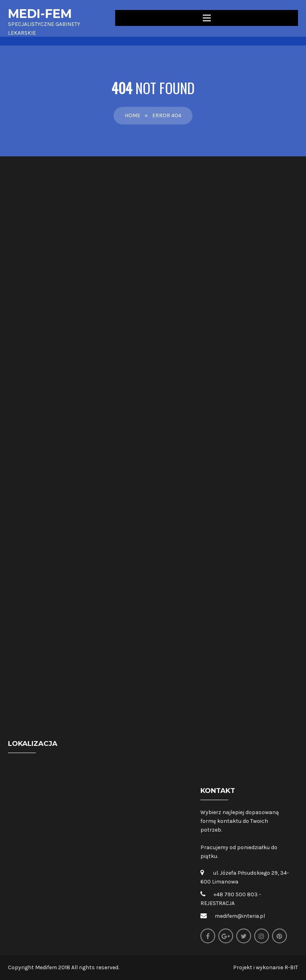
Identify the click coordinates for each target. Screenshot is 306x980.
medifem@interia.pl (240, 916)
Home (132, 115)
